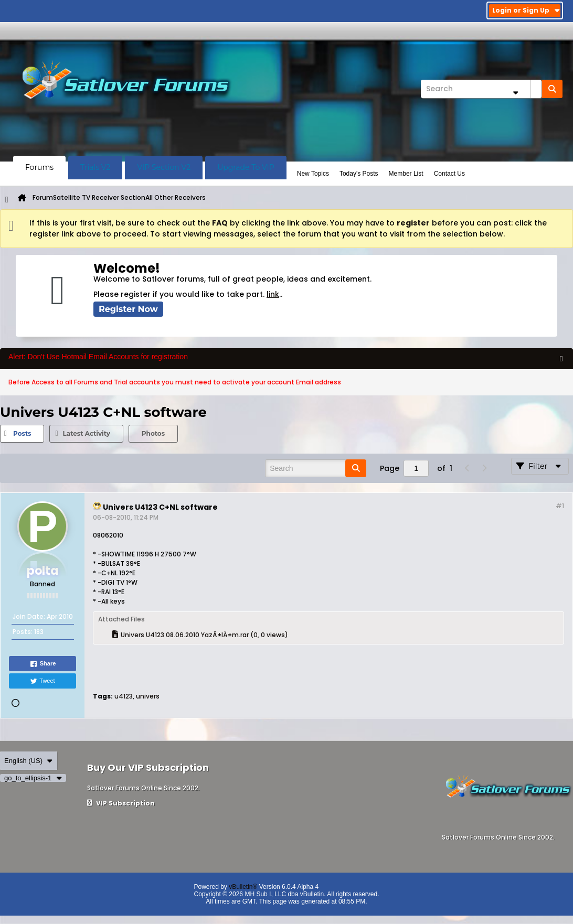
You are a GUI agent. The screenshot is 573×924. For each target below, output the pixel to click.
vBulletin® (243, 887)
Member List (406, 174)
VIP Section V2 (164, 167)
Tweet (42, 681)
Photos (153, 433)
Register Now (128, 309)
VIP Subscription (121, 803)
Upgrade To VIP (246, 167)
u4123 (124, 696)
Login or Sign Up (526, 10)
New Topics (313, 174)
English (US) (29, 761)
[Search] (481, 89)
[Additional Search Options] (515, 93)
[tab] (22, 434)
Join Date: (29, 616)
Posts (22, 433)
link (273, 294)
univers (148, 696)
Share (43, 664)
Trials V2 (95, 167)
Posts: (23, 632)
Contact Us (449, 174)
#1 (560, 506)
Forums (39, 167)
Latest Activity (86, 433)
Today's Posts (359, 174)
